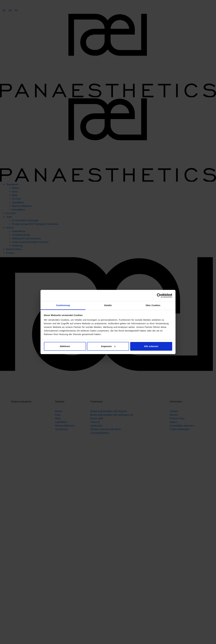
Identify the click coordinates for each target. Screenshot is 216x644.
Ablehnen (65, 346)
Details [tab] (108, 305)
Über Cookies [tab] (153, 305)
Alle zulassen (151, 346)
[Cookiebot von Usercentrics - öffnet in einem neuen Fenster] (159, 296)
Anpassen (108, 346)
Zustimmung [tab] (63, 305)
